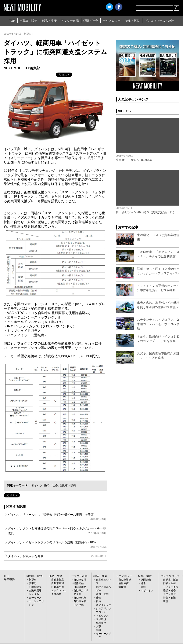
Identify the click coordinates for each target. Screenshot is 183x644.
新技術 (122, 587)
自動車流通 (35, 590)
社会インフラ (104, 605)
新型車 (33, 580)
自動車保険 (80, 598)
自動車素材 (58, 583)
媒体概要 (9, 579)
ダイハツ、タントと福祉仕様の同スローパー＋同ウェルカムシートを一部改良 (58, 531)
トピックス (102, 616)
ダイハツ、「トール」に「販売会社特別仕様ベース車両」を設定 (58, 517)
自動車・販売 (28, 21)
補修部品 (79, 583)
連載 (143, 587)
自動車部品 (58, 580)
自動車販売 (35, 587)
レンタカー (35, 594)
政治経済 (101, 619)
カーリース (35, 598)
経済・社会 (91, 21)
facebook (119, 7)
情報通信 (123, 583)
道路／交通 (102, 594)
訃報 (98, 630)
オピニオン (147, 590)
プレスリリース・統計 (159, 21)
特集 (143, 583)
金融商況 (101, 623)
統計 (166, 601)
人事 (98, 626)
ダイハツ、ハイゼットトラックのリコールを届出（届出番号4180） (58, 545)
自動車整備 (80, 580)
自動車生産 (58, 587)
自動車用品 (80, 587)
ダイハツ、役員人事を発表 (58, 556)
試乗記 (33, 583)
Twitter (110, 7)
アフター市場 (70, 21)
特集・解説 (132, 21)
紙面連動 (146, 580)
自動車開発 (125, 580)
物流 (98, 601)
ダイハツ (37, 485)
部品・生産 (49, 21)
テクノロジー (112, 21)
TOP (12, 21)
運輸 (98, 598)
